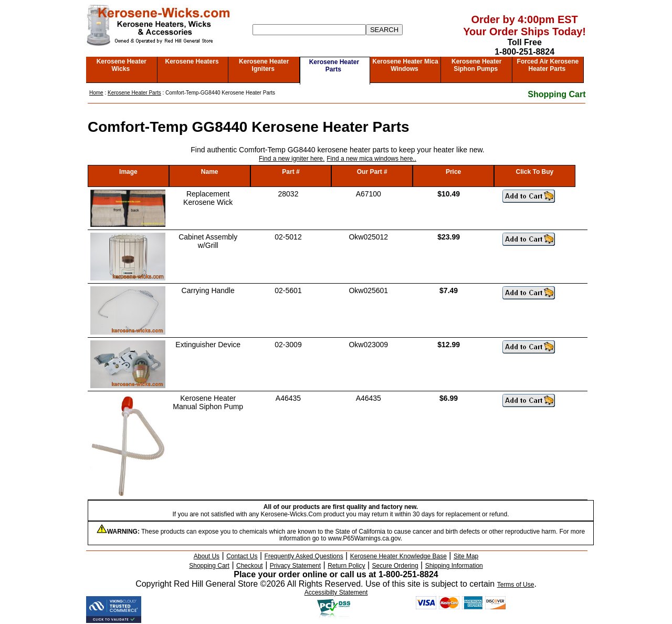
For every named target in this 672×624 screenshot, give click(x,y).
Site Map (466, 556)
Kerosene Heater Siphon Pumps (476, 65)
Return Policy (346, 566)
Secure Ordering (395, 566)
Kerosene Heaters (192, 61)
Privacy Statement (295, 566)
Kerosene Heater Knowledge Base (398, 556)
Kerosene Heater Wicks (122, 65)
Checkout (250, 566)
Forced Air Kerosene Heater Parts (548, 65)
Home (96, 93)
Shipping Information (454, 566)
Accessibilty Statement (336, 592)
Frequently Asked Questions (304, 556)
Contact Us (242, 556)
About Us (207, 556)
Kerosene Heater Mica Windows (405, 65)
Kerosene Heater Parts (334, 66)
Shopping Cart (556, 94)
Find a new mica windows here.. (371, 159)
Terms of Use (516, 585)
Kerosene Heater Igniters (264, 65)
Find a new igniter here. (292, 159)
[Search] (309, 30)
